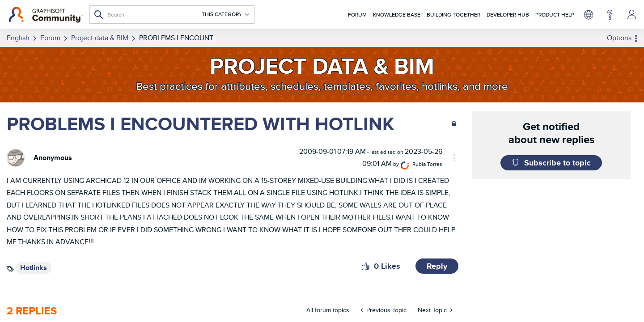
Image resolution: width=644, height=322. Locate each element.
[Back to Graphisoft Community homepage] (46, 15)
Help (610, 15)
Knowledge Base (397, 15)
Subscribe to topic (557, 163)
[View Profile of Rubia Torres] (443, 162)
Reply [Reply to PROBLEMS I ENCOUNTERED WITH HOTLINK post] (437, 264)
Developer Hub (508, 15)
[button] (366, 264)
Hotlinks (34, 265)
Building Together (453, 15)
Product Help (555, 15)
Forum (357, 15)
